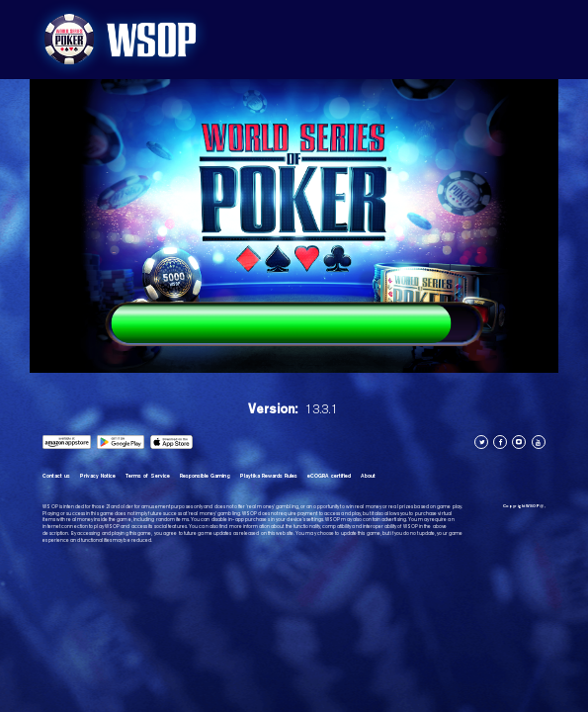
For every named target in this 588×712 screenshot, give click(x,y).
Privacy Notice (98, 476)
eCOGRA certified (329, 476)
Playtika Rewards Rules (269, 476)
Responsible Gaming (205, 476)
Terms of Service (148, 476)
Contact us (56, 476)
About (368, 476)
